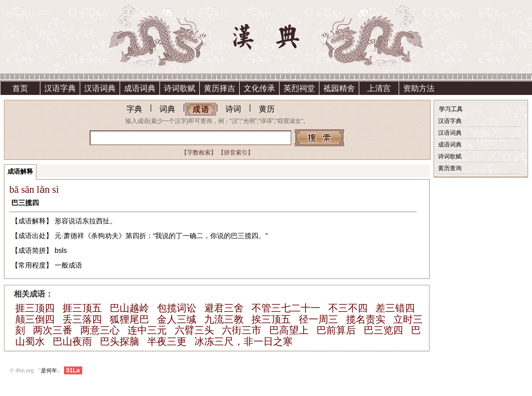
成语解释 (20, 171)
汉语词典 (100, 88)
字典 (134, 109)
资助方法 (419, 88)
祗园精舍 (339, 88)
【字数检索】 (199, 152)
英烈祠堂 (299, 88)
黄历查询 (450, 168)
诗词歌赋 (180, 88)
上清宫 (379, 88)
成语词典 (140, 88)
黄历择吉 (219, 88)
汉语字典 (60, 88)
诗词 (233, 109)
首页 (20, 88)
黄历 (267, 109)
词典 (167, 109)
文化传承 (259, 88)
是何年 (49, 370)
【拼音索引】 (236, 152)
